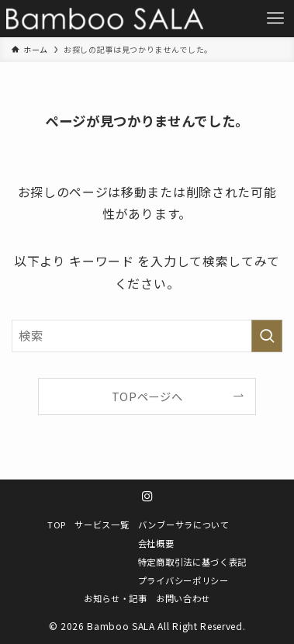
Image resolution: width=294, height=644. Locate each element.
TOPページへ (147, 396)
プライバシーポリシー (183, 580)
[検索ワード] (147, 336)
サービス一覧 (102, 525)
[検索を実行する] (267, 336)
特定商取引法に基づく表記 (192, 562)
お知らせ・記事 (116, 598)
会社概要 (156, 543)
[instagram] (147, 497)
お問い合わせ (183, 598)
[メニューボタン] (275, 19)
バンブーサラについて (184, 525)
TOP (57, 525)
